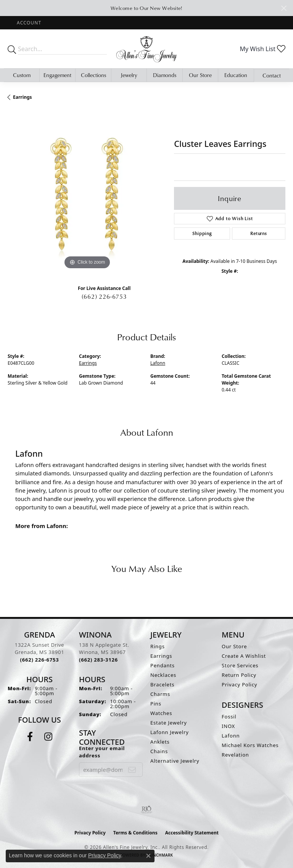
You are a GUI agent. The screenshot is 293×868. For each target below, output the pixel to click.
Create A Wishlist (244, 656)
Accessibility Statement (192, 833)
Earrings (23, 97)
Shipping (202, 233)
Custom (22, 75)
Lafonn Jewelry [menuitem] (170, 732)
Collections (93, 75)
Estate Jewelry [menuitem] (169, 723)
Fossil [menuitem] (229, 717)
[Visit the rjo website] (146, 810)
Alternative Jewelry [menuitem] (175, 761)
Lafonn (158, 363)
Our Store (200, 75)
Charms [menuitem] (160, 694)
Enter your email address (102, 752)
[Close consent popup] (148, 856)
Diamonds (165, 75)
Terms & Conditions (135, 833)
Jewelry (129, 75)
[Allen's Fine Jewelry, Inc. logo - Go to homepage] (146, 49)
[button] (28, 23)
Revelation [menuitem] (235, 755)
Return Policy (239, 675)
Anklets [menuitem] (160, 742)
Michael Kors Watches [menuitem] (250, 745)
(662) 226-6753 (104, 296)
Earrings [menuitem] (161, 656)
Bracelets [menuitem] (162, 684)
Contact (272, 75)
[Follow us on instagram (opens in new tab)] (48, 737)
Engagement (57, 75)
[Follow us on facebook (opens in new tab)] (30, 737)
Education (236, 75)
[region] (87, 192)
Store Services (240, 665)
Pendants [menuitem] (163, 665)
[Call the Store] (40, 660)
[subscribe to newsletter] (132, 770)
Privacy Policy (239, 684)
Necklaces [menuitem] (163, 675)
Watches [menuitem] (161, 713)
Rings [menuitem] (158, 646)
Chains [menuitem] (159, 751)
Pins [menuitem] (156, 704)
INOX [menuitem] (228, 726)
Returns (259, 233)
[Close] (284, 8)
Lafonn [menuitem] (231, 736)
